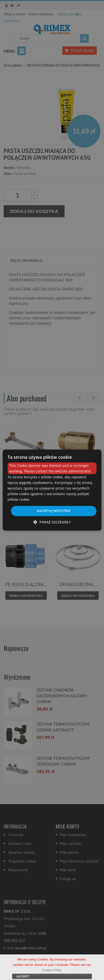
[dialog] (52, 490)
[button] (52, 522)
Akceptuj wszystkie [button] (54, 511)
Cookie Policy (52, 974)
